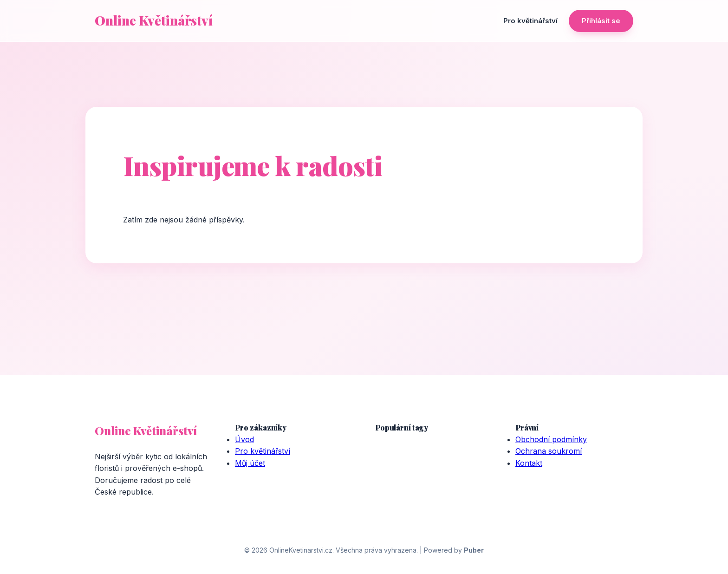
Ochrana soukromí (549, 451)
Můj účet (250, 463)
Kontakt (529, 463)
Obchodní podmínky (551, 439)
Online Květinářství (154, 20)
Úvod (244, 439)
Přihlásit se (601, 21)
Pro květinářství (530, 21)
